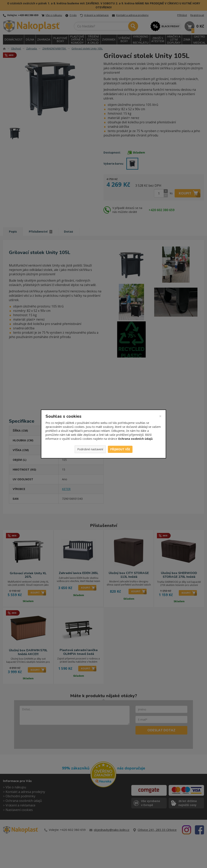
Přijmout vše (120, 449)
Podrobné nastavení (90, 449)
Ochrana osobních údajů (135, 439)
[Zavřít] (160, 416)
